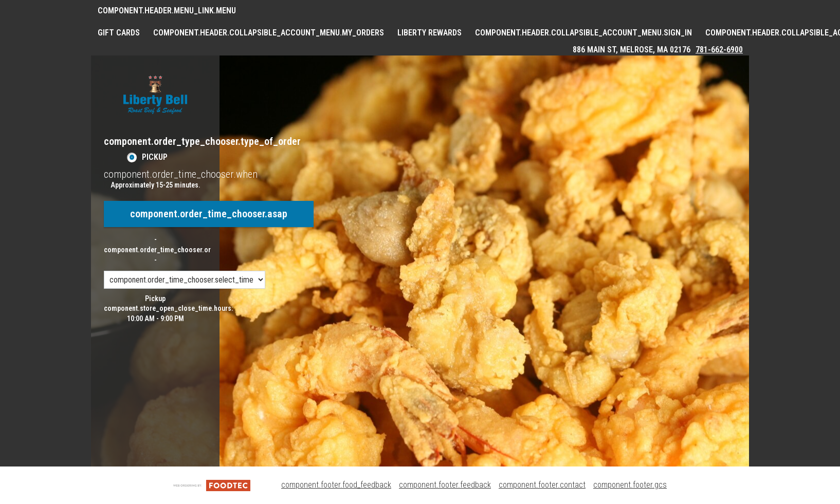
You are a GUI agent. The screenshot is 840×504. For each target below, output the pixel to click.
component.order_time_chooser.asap (209, 214)
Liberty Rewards (430, 33)
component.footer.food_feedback (336, 485)
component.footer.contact (542, 485)
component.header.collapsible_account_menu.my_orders (269, 33)
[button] (155, 95)
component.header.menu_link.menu (167, 11)
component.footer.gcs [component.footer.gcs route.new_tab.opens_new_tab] (630, 485)
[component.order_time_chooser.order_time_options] (185, 280)
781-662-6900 (719, 50)
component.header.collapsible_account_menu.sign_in (583, 33)
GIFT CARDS (119, 33)
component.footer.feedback (445, 485)
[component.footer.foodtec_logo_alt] (212, 485)
